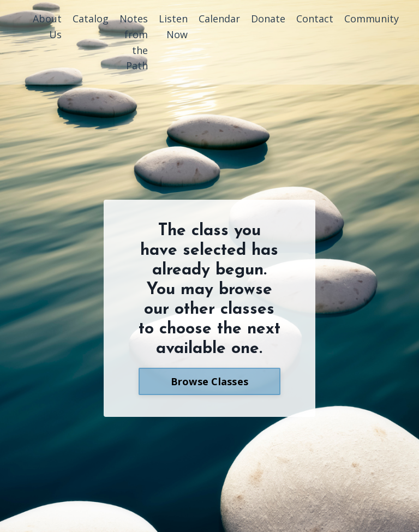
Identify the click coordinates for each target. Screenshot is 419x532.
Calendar (219, 19)
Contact (315, 19)
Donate (268, 19)
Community (372, 19)
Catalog (91, 19)
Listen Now (173, 26)
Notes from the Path (134, 42)
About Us (47, 26)
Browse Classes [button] (210, 381)
